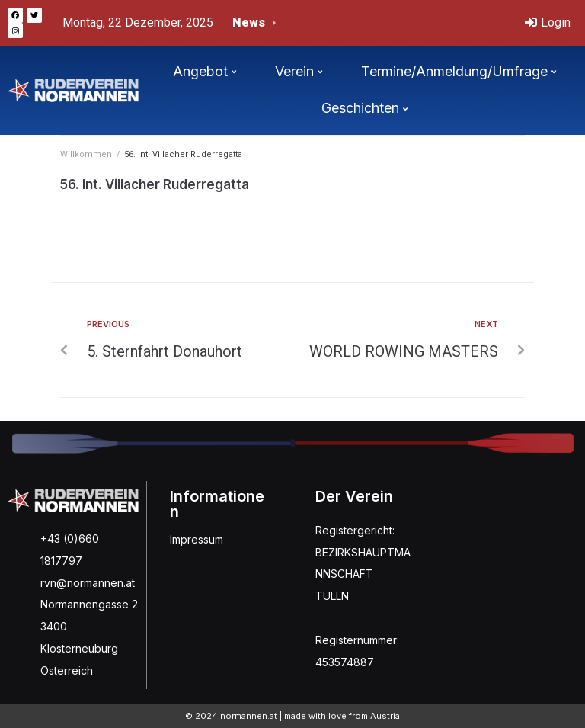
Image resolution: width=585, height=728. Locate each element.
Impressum (197, 539)
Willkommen (86, 154)
